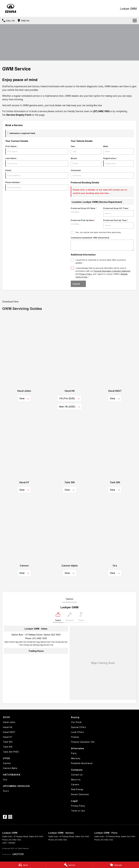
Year (86, 150)
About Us (76, 779)
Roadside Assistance (82, 763)
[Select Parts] (81, 617)
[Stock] (23, 865)
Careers (75, 784)
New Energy (77, 789)
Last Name (37, 162)
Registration (118, 162)
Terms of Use (78, 811)
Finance (75, 737)
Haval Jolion (9, 722)
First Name (37, 150)
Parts (74, 753)
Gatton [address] (70, 599)
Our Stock (76, 722)
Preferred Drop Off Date (86, 212)
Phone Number (37, 186)
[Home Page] (11, 8)
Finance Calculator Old (83, 742)
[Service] (69, 865)
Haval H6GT (9, 732)
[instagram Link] (10, 817)
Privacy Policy (78, 806)
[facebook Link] (5, 817)
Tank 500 (8, 747)
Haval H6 (8, 727)
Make (118, 150)
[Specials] (116, 865)
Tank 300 (8, 742)
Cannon (7, 763)
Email (37, 174)
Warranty (76, 758)
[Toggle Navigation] (135, 20)
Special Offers (79, 727)
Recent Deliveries (80, 794)
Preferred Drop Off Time (118, 212)
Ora (5, 779)
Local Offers (77, 732)
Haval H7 (8, 737)
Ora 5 (6, 791)
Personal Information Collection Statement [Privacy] (112, 271)
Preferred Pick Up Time (118, 224)
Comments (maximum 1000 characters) (102, 243)
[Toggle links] (13, 854)
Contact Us (77, 775)
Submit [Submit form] (76, 284)
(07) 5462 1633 (40, 638)
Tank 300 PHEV (11, 752)
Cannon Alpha (10, 768)
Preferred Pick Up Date (86, 224)
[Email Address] (36, 643)
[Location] (58, 617)
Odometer (102, 174)
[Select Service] (70, 617)
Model (86, 162)
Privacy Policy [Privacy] (85, 274)
